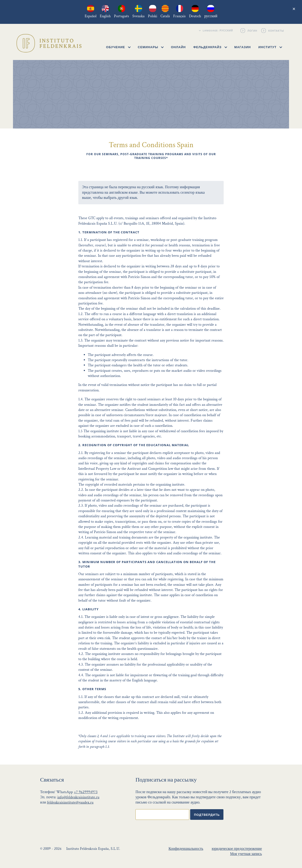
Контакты (276, 30)
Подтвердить (207, 815)
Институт (270, 47)
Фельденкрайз (210, 47)
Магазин (243, 47)
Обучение (118, 47)
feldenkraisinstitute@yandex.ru (70, 802)
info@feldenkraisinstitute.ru (78, 797)
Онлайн (178, 47)
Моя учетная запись (246, 854)
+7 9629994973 (86, 792)
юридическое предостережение (237, 849)
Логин (253, 30)
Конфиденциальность (186, 849)
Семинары (151, 47)
